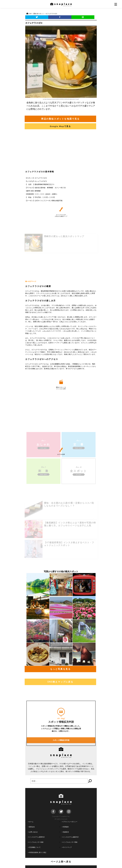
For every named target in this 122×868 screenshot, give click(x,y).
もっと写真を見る (60, 669)
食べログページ (31, 281)
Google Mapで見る (60, 126)
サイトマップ (67, 847)
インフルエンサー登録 (70, 842)
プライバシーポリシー (70, 822)
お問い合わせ (33, 832)
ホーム (31, 822)
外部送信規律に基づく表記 (37, 852)
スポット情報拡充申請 (61, 768)
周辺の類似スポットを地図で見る (60, 119)
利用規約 (65, 827)
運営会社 (31, 827)
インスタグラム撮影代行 (70, 837)
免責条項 (65, 832)
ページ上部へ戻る (61, 862)
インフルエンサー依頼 (36, 842)
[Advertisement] (61, 150)
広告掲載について (34, 847)
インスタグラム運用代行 (36, 837)
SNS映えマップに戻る (60, 682)
